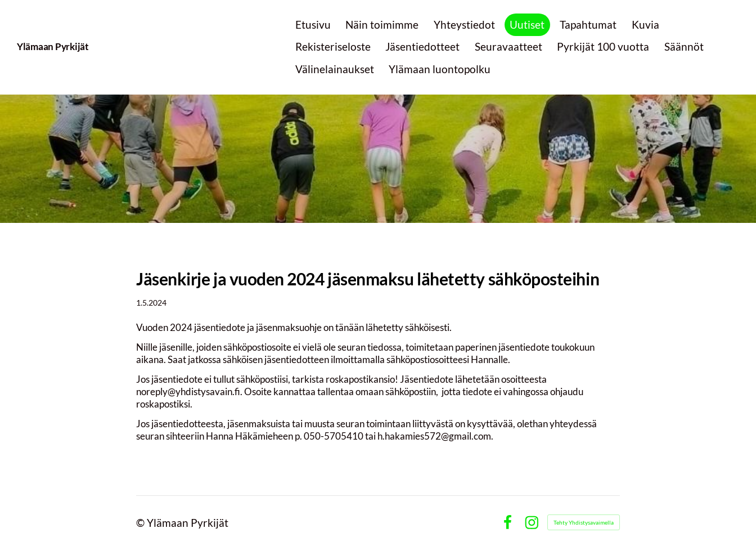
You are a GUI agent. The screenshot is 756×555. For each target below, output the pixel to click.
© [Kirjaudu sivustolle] (141, 523)
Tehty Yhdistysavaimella (584, 522)
